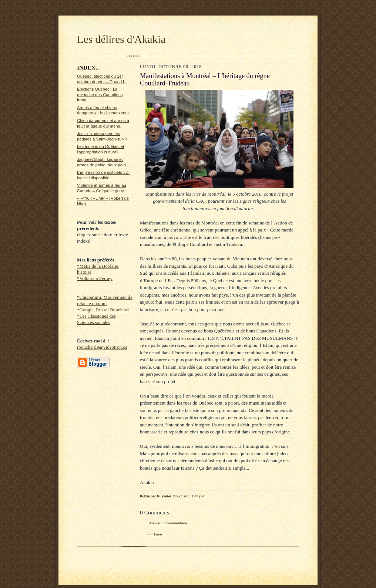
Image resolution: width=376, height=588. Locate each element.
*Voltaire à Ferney (95, 278)
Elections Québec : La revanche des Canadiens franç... (100, 94)
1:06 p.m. (199, 496)
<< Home (155, 534)
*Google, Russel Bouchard (103, 310)
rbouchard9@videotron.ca (102, 347)
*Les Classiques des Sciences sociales (96, 319)
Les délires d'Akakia (121, 39)
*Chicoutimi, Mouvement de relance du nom (105, 300)
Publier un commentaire (168, 523)
